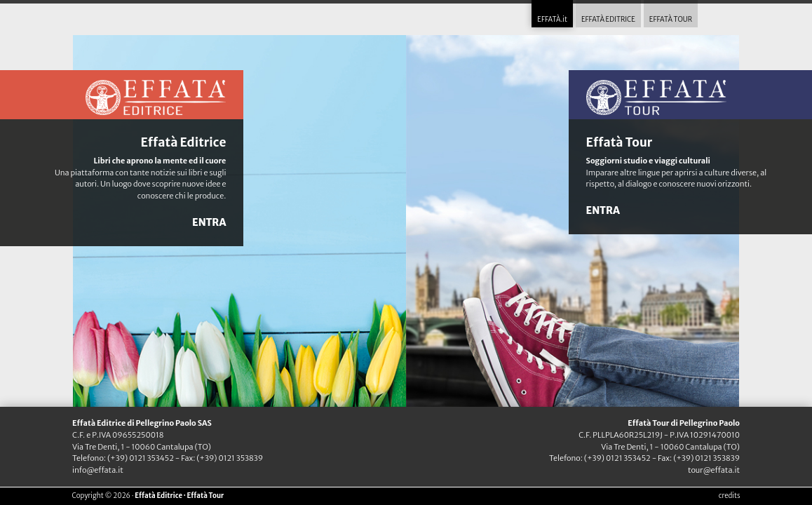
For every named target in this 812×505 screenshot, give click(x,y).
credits (730, 496)
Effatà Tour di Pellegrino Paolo (684, 423)
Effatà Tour (620, 142)
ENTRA (209, 222)
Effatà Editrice (183, 142)
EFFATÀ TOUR (671, 20)
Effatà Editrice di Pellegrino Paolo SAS (142, 423)
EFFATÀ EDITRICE (608, 20)
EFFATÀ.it (552, 20)
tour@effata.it (714, 470)
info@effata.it (98, 470)
